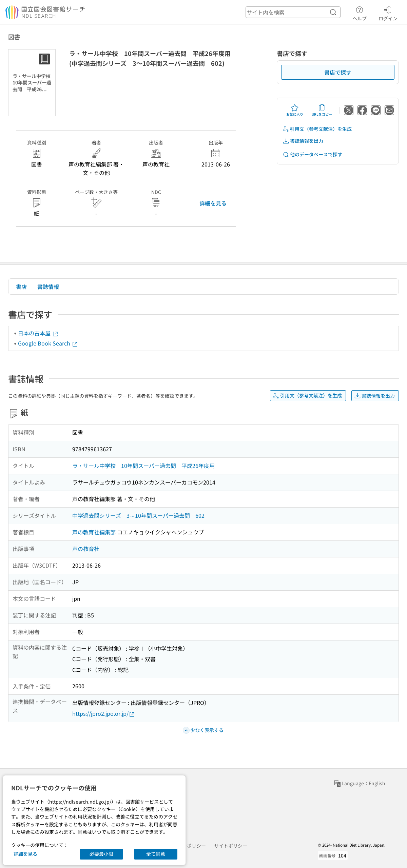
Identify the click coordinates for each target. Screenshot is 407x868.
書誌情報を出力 (303, 141)
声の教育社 (86, 549)
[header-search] (293, 12)
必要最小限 (101, 854)
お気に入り (295, 110)
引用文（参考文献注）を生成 (317, 129)
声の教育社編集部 (94, 532)
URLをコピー (322, 110)
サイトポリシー (231, 846)
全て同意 (156, 854)
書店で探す (338, 72)
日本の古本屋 (38, 333)
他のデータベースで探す (312, 154)
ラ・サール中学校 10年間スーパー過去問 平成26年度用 (143, 466)
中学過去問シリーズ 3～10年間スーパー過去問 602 (138, 515)
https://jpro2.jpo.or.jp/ (104, 714)
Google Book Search (48, 343)
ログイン (388, 13)
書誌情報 (48, 287)
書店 (21, 287)
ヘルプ (360, 13)
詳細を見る (213, 203)
